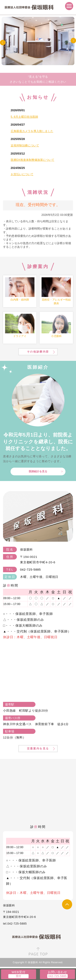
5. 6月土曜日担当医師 (24, 117)
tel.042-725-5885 (15, 924)
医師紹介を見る (38, 471)
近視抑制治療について (25, 145)
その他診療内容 (38, 352)
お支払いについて (22, 174)
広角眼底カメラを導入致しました (32, 131)
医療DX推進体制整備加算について (33, 160)
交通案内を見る (38, 749)
